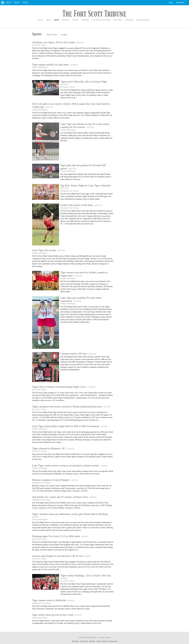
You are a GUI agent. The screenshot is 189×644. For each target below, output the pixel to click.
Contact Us (84, 641)
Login (171, 2)
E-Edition (85, 20)
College (64, 35)
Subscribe (180, 2)
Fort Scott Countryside (101, 20)
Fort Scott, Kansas (104, 638)
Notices (75, 20)
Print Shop (118, 20)
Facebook (129, 20)
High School (52, 35)
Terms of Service (102, 641)
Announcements (143, 20)
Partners (92, 641)
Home (40, 20)
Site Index (75, 641)
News (48, 20)
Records (66, 20)
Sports (56, 20)
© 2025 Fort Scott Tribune (87, 638)
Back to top (113, 641)
